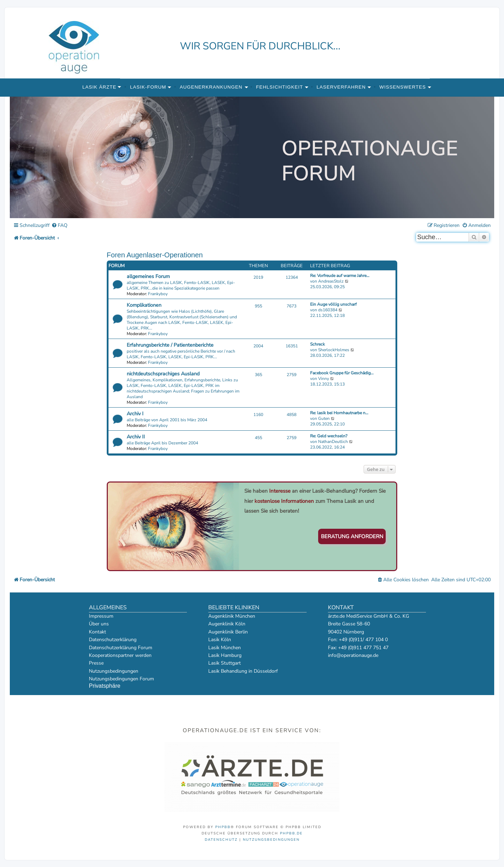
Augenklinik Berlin (228, 632)
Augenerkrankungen (211, 87)
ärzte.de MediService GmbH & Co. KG (369, 616)
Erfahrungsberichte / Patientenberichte (170, 345)
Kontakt (97, 632)
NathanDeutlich (333, 442)
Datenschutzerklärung (113, 640)
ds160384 (328, 310)
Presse (96, 663)
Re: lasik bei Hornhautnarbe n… (339, 413)
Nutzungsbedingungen (114, 671)
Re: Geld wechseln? (329, 436)
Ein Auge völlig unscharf (333, 304)
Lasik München (225, 648)
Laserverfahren (341, 87)
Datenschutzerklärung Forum (121, 648)
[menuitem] (59, 226)
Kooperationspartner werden (120, 655)
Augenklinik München (232, 616)
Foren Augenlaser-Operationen (155, 255)
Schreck (317, 344)
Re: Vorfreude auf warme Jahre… (340, 276)
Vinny (324, 379)
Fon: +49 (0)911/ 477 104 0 (358, 640)
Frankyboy (158, 294)
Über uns (99, 624)
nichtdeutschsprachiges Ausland (163, 374)
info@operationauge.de (353, 655)
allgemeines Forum (148, 276)
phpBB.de (291, 833)
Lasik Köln (220, 640)
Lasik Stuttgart (225, 663)
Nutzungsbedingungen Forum (121, 679)
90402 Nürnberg (346, 632)
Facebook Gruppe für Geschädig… (342, 373)
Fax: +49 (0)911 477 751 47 (358, 648)
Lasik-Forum (148, 87)
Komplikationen (144, 305)
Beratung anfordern (352, 536)
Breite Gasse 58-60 (349, 624)
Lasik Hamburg (225, 655)
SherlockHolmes (334, 350)
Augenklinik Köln (227, 624)
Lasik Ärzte (99, 87)
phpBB (223, 827)
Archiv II (136, 437)
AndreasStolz (331, 281)
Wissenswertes (403, 87)
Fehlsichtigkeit (279, 87)
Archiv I (135, 414)
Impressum (101, 616)
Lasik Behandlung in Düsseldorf (243, 671)
